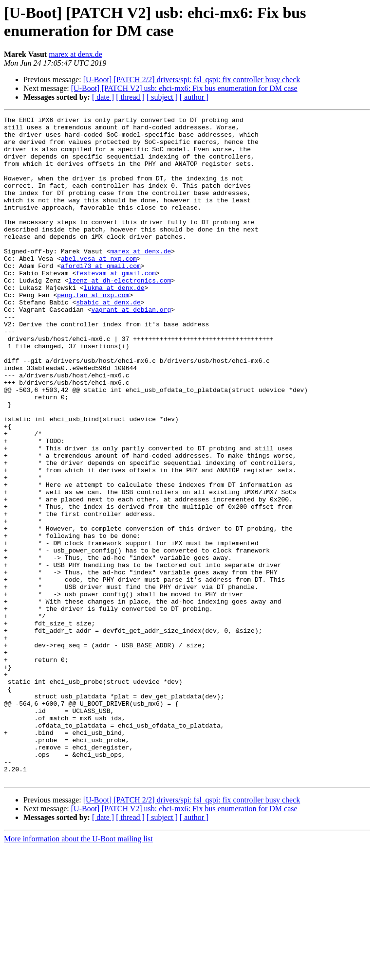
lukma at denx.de (114, 322)
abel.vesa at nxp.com (99, 287)
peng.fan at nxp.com (93, 331)
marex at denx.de (75, 54)
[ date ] (103, 97)
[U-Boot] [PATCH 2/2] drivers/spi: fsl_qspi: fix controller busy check (192, 80)
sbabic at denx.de (108, 340)
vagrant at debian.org (131, 349)
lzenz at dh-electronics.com (120, 314)
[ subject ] (162, 97)
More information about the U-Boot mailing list (78, 971)
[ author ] (194, 97)
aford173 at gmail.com (101, 296)
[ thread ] (130, 97)
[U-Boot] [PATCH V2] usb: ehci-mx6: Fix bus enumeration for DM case (184, 88)
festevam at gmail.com (116, 305)
